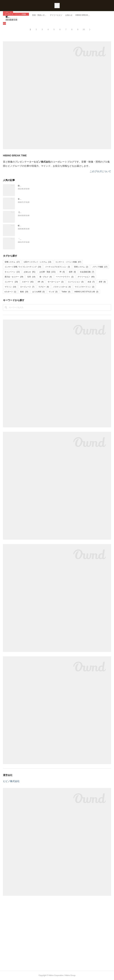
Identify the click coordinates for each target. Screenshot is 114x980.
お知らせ (29, 272)
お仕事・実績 (47, 272)
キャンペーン (12, 272)
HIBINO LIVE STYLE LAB (86, 292)
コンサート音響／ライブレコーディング (23, 267)
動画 (24, 292)
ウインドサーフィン (85, 287)
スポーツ (28, 282)
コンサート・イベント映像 (15, 14)
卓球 (102, 282)
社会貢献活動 (87, 272)
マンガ (53, 292)
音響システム (12, 262)
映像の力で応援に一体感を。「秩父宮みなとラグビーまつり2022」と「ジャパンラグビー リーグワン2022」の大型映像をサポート (56, 15)
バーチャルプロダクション (58, 267)
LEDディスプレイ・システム (37, 262)
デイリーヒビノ (86, 277)
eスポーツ (10, 292)
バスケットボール (62, 287)
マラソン (10, 287)
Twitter (66, 292)
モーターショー (56, 282)
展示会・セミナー (14, 277)
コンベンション (76, 282)
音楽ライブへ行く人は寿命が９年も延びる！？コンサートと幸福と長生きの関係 (50, 199)
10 (84, 29)
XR (41, 282)
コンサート (11, 282)
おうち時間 (39, 292)
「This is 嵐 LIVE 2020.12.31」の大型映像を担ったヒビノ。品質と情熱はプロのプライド (53, 239)
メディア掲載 (100, 267)
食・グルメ (46, 277)
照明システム (81, 267)
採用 (72, 272)
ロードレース (27, 287)
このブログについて (100, 171)
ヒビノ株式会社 (11, 781)
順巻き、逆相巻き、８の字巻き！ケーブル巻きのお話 (39, 186)
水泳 (91, 282)
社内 (31, 277)
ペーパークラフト (65, 277)
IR (62, 272)
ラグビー (44, 287)
